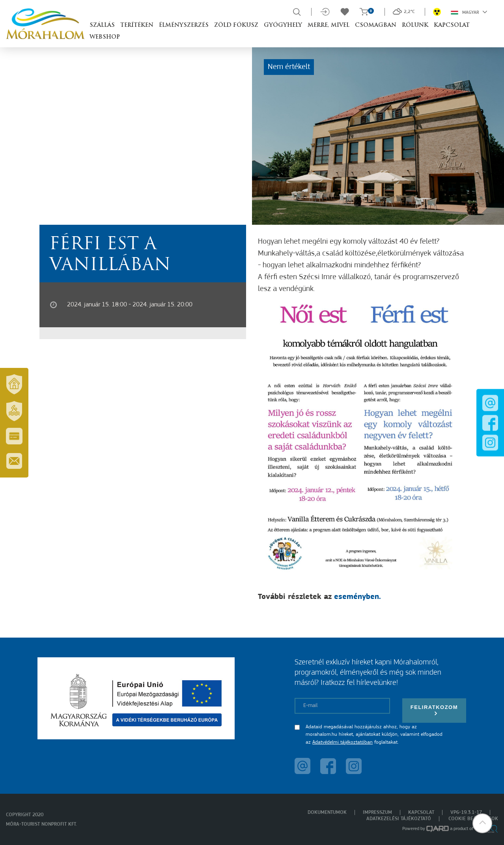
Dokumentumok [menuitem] (327, 812)
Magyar (469, 12)
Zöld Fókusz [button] (236, 25)
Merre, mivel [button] (329, 25)
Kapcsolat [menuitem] (421, 812)
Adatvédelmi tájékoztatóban (343, 742)
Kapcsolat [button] (452, 25)
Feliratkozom (434, 710)
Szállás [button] (102, 25)
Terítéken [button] (137, 25)
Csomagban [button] (376, 25)
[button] (482, 823)
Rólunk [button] (415, 25)
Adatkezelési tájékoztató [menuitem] (399, 819)
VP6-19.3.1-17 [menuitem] (466, 812)
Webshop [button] (105, 37)
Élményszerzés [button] (184, 25)
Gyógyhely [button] (283, 25)
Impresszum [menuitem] (377, 812)
